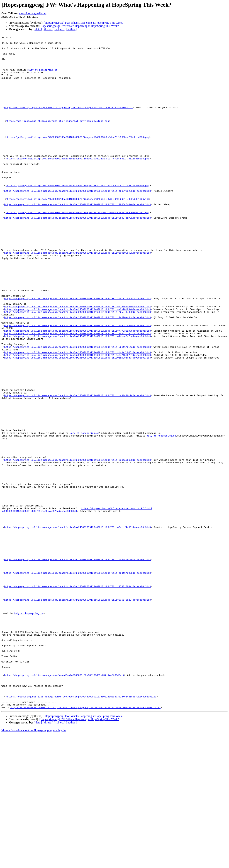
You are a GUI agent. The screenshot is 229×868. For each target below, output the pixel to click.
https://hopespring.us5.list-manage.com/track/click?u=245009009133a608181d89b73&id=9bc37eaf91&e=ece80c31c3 (78, 254)
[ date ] (38, 29)
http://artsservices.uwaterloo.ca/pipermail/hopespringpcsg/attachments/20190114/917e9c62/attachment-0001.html (85, 842)
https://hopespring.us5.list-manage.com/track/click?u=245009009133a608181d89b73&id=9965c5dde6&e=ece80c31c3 (78, 238)
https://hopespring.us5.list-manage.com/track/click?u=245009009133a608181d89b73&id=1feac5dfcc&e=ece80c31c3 (78, 396)
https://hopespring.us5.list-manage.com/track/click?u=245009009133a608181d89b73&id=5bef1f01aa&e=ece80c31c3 (78, 409)
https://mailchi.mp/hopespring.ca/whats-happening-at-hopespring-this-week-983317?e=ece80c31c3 (69, 122)
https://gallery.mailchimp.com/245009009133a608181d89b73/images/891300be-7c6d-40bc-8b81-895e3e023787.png (77, 248)
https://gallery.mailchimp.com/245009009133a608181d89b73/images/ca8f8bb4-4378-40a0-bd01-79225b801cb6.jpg (77, 232)
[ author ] (71, 29)
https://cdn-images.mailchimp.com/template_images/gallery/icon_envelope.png (57, 138)
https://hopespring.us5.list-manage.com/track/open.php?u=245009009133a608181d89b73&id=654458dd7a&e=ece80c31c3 (81, 829)
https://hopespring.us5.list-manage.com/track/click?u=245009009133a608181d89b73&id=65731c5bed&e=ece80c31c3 (78, 351)
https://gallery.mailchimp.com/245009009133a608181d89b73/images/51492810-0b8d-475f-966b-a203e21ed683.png (77, 157)
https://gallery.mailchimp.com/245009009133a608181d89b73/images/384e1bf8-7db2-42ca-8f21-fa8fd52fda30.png (77, 216)
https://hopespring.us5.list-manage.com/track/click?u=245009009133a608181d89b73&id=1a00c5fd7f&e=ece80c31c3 (78, 422)
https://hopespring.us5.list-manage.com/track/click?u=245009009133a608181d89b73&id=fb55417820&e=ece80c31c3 (78, 367)
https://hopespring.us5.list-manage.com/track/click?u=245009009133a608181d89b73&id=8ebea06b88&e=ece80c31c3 (78, 545)
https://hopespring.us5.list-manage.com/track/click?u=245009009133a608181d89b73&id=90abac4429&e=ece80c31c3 (78, 383)
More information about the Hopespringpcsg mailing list (34, 865)
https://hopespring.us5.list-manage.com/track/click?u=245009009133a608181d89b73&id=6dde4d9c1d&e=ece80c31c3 (78, 664)
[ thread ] (48, 29)
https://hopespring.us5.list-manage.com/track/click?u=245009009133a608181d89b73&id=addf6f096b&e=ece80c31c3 (78, 680)
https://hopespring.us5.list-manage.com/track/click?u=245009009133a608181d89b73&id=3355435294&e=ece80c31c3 (78, 713)
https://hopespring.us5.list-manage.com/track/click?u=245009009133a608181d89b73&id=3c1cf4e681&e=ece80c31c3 (78, 626)
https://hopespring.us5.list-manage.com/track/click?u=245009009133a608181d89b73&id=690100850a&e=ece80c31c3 (78, 296)
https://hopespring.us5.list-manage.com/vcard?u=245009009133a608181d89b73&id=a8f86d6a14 (64, 803)
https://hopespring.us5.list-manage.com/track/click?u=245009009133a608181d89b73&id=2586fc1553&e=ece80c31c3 (78, 393)
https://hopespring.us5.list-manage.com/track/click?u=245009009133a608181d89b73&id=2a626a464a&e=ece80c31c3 (78, 374)
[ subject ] (60, 29)
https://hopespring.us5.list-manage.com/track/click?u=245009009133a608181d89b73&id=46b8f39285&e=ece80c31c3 (78, 222)
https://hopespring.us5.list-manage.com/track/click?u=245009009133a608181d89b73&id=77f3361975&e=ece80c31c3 (78, 390)
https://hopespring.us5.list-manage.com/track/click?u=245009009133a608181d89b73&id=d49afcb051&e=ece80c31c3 (78, 416)
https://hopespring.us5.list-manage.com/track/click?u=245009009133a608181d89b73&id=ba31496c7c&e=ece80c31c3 (78, 467)
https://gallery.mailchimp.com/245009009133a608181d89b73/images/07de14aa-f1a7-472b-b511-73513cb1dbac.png (77, 183)
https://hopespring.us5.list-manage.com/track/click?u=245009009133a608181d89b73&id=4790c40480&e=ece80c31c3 (78, 361)
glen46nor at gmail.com (33, 13)
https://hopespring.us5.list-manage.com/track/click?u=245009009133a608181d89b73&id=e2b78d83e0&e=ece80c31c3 (78, 364)
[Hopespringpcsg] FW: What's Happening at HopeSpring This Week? (84, 23)
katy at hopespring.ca (84, 513)
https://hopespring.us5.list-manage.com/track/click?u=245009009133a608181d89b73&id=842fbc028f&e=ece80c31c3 (78, 419)
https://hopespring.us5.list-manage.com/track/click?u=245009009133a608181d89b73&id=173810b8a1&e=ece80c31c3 (78, 697)
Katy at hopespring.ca (43, 77)
